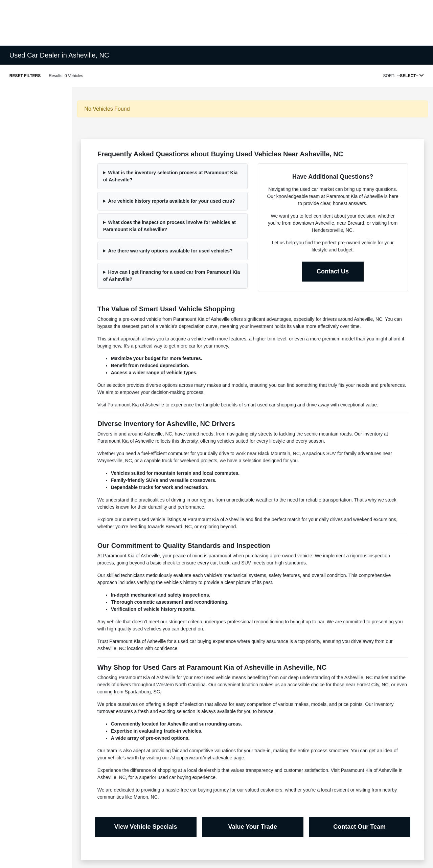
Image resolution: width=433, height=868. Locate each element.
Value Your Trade (252, 827)
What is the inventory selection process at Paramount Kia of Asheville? (170, 176)
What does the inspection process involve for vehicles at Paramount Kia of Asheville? (169, 226)
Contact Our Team (359, 827)
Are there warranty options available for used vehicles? (170, 251)
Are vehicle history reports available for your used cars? (172, 201)
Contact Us (333, 271)
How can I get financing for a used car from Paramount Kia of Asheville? (172, 276)
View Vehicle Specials (146, 827)
